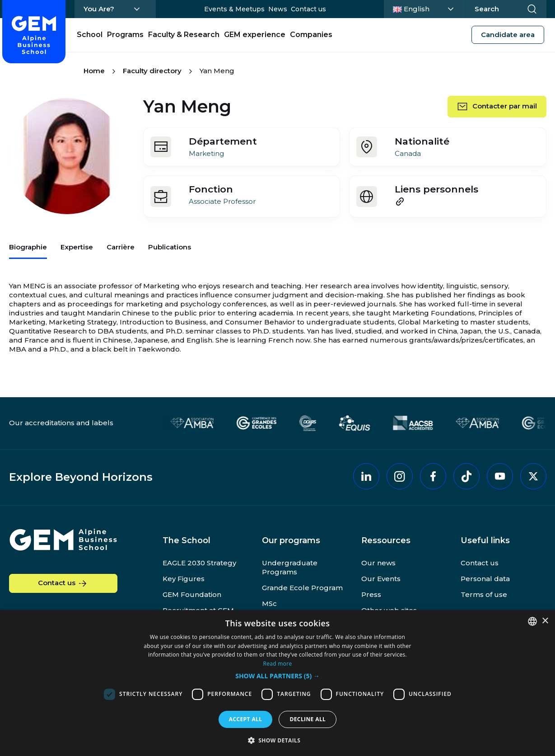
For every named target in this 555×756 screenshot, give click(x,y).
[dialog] (277, 683)
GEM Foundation (192, 594)
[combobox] (532, 621)
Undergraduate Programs (290, 567)
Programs (125, 35)
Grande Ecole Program (302, 588)
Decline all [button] (308, 719)
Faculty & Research (184, 35)
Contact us (308, 9)
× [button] (545, 621)
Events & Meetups (234, 9)
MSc (269, 603)
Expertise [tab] (77, 247)
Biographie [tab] (28, 247)
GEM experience (255, 35)
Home (94, 71)
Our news (378, 563)
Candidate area (508, 35)
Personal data (485, 579)
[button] (277, 676)
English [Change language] (426, 8)
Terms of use (484, 594)
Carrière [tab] (121, 247)
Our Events (381, 579)
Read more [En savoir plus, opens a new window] (278, 664)
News (278, 9)
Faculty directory (152, 71)
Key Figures (184, 579)
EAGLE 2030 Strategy (199, 563)
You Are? (99, 9)
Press (371, 594)
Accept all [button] (246, 719)
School (90, 35)
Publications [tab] (170, 247)
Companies (311, 35)
